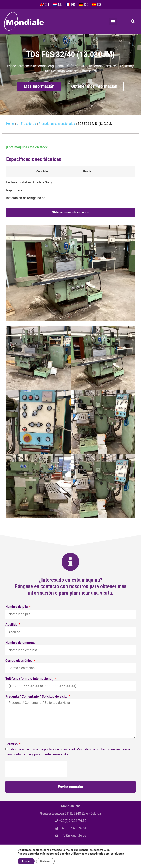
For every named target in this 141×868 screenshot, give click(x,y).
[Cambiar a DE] (84, 5)
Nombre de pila (17, 615)
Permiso (12, 752)
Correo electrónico (19, 669)
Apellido (12, 633)
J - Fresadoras (26, 132)
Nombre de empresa (20, 651)
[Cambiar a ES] (97, 5)
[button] (113, 21)
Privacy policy (101, 862)
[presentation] (36, 777)
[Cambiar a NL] (57, 5)
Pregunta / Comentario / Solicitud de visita (37, 705)
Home (10, 132)
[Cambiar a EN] (44, 5)
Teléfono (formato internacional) (30, 687)
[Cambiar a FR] (71, 5)
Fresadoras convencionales (57, 132)
